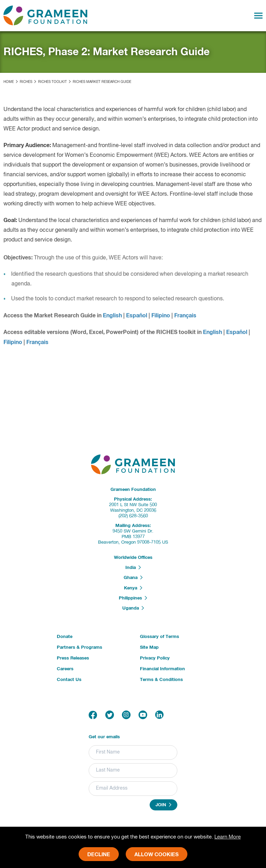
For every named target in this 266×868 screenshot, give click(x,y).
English (112, 318)
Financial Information (162, 669)
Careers (65, 669)
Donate (65, 637)
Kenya (133, 588)
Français (185, 318)
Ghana (133, 578)
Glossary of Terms (159, 637)
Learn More (228, 837)
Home (9, 82)
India (133, 568)
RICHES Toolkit (52, 82)
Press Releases (73, 658)
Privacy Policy (155, 658)
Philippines (133, 598)
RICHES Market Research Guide (102, 82)
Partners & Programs (79, 648)
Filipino (161, 318)
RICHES (26, 82)
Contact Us (69, 680)
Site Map (149, 648)
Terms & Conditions (161, 680)
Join (163, 805)
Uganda (133, 608)
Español (137, 318)
